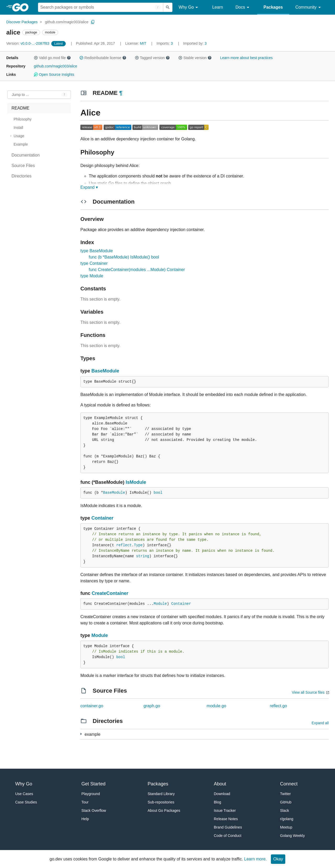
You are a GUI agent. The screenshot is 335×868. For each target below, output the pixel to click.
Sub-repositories (161, 802)
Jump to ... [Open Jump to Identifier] (20, 95)
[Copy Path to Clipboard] (93, 22)
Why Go (189, 7)
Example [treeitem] (21, 144)
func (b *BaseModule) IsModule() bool (124, 257)
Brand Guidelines (228, 827)
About (220, 784)
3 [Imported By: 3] (195, 43)
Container (102, 518)
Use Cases (24, 794)
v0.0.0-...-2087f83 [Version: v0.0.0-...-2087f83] (28, 43)
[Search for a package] (101, 7)
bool (158, 493)
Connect (289, 784)
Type (138, 545)
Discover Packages (22, 22)
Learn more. (255, 859)
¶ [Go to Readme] (121, 93)
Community (309, 7)
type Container (94, 263)
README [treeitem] (20, 108)
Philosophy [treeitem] (23, 119)
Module (160, 604)
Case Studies (26, 802)
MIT (143, 43)
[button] (36, 58)
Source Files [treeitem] (23, 166)
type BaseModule (97, 251)
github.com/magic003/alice (67, 22)
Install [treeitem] (18, 128)
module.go (217, 706)
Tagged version (152, 58)
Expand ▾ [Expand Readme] (89, 187)
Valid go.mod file (52, 58)
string (143, 556)
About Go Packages (164, 810)
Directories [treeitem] (21, 176)
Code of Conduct (228, 836)
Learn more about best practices (246, 58)
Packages (273, 7)
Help (85, 819)
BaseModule (105, 371)
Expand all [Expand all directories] (320, 723)
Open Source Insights (54, 74)
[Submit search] (168, 7)
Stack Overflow (94, 810)
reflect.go (278, 706)
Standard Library (161, 794)
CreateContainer (110, 593)
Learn (218, 7)
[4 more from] (81, 734)
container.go (92, 706)
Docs (243, 7)
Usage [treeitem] (19, 136)
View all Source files (308, 692)
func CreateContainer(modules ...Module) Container (137, 270)
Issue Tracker (225, 810)
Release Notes (226, 819)
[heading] (22, 7)
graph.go (152, 706)
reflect (124, 545)
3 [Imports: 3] (165, 43)
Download (222, 794)
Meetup (286, 827)
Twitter (285, 794)
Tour (85, 802)
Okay (278, 859)
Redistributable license (103, 58)
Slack (284, 810)
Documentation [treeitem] (26, 155)
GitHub (286, 802)
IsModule (136, 482)
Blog (217, 802)
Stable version (195, 58)
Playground (91, 794)
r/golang (287, 819)
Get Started (93, 784)
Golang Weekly (292, 836)
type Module (92, 276)
